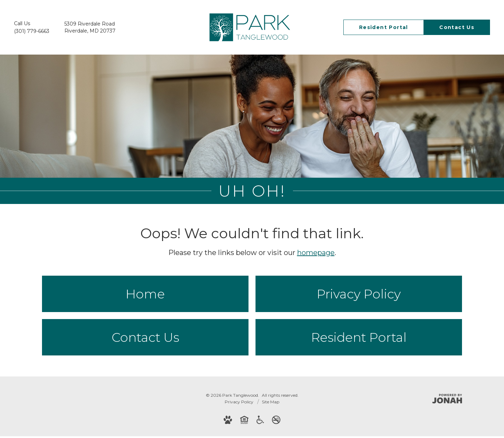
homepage (316, 254)
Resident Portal (359, 339)
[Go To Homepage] (250, 27)
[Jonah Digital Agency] (447, 400)
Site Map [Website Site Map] (271, 404)
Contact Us (145, 339)
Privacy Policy (359, 296)
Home (145, 296)
